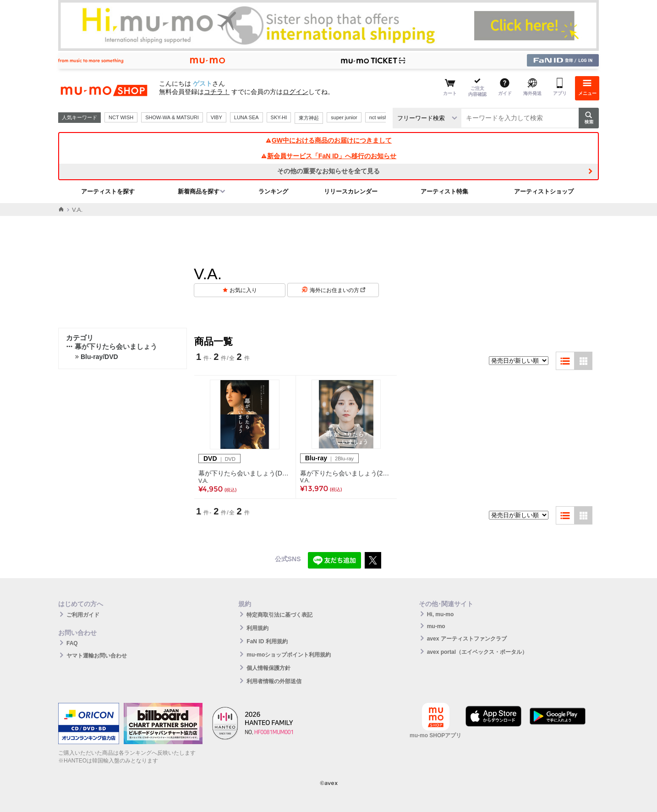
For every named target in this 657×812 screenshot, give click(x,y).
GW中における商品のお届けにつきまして (328, 140)
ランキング (273, 191)
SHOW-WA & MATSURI (172, 117)
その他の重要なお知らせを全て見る (328, 171)
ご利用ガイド (83, 615)
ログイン (296, 92)
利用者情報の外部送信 (274, 681)
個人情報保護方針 (268, 668)
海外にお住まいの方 (337, 290)
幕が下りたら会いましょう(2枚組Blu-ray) (346, 473)
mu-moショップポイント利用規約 (289, 655)
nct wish (378, 117)
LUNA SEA (246, 117)
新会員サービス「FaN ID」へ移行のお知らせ (328, 156)
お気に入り (243, 290)
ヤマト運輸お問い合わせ (97, 656)
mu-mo (436, 626)
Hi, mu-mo (441, 614)
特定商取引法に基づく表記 (279, 615)
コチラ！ (217, 92)
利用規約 (257, 628)
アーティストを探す (108, 191)
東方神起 (309, 118)
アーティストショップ (544, 191)
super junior (344, 117)
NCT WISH (121, 117)
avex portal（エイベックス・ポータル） (477, 652)
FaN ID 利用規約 (267, 641)
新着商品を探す (199, 191)
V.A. (203, 481)
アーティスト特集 (444, 191)
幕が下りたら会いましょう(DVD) (245, 473)
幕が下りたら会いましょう (112, 346)
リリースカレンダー (351, 191)
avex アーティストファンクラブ (467, 639)
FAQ (72, 643)
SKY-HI (279, 117)
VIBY (216, 117)
